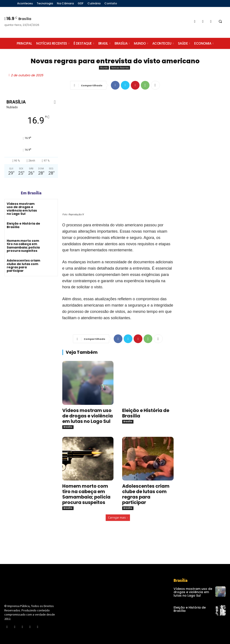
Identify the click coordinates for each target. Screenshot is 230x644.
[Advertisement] (204, 174)
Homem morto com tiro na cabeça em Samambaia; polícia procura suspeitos (23, 246)
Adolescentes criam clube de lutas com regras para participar (23, 265)
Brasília (68, 427)
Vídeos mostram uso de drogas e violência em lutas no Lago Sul (22, 209)
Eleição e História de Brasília (23, 225)
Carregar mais (118, 518)
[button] (220, 22)
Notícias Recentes (120, 68)
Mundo (104, 68)
